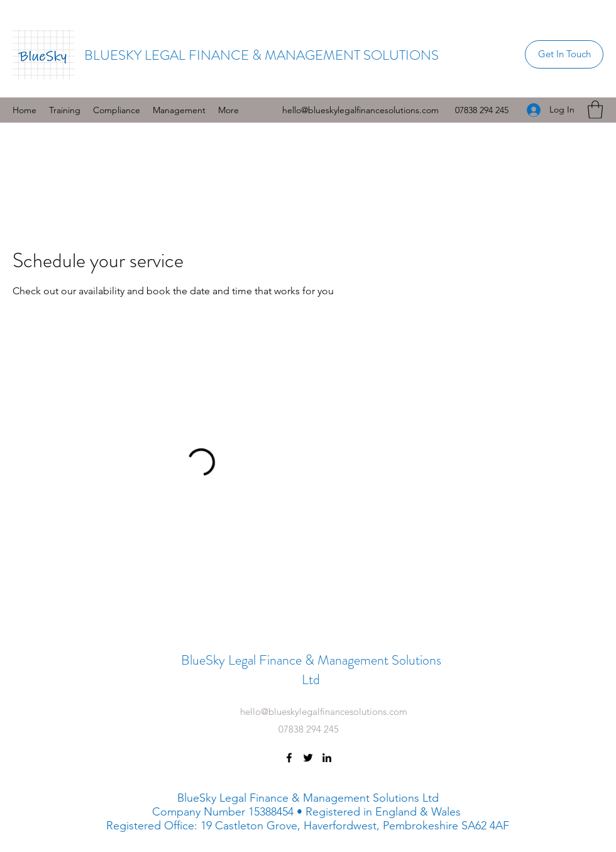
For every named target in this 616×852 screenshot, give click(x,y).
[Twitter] (308, 758)
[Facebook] (289, 758)
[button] (117, 110)
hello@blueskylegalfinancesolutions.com (360, 110)
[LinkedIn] (327, 758)
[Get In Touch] (564, 54)
